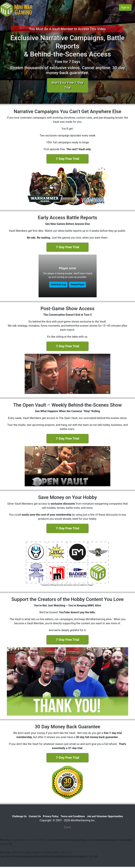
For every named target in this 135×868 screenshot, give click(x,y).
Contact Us (35, 816)
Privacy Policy (51, 816)
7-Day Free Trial (67, 159)
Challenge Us (19, 816)
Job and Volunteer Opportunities (105, 816)
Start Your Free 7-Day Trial (67, 85)
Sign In (125, 7)
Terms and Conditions (73, 816)
